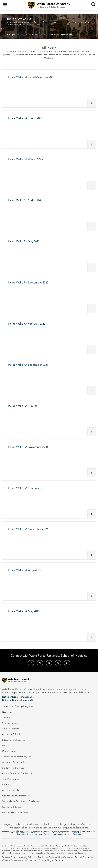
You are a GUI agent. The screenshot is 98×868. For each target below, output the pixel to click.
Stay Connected (10, 723)
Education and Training (14, 740)
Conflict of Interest (11, 807)
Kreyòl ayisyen (56, 832)
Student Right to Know (13, 768)
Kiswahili (47, 834)
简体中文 (26, 832)
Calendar (7, 717)
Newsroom (8, 712)
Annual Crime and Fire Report (17, 773)
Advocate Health (11, 729)
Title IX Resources (11, 779)
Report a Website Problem (15, 812)
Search (92, 3)
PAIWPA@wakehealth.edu (61, 34)
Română (30, 834)
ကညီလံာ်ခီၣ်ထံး (69, 832)
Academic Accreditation (14, 762)
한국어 (78, 832)
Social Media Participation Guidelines (21, 801)
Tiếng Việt (77, 834)
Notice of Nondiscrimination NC (18, 697)
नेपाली (93, 832)
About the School (11, 734)
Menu (5, 3)
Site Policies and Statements (16, 796)
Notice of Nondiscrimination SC (18, 700)
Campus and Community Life (17, 757)
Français (38, 832)
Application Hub (10, 790)
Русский (38, 834)
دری (32, 832)
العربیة (13, 832)
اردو (70, 834)
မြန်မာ (19, 832)
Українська (62, 834)
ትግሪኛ (54, 834)
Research (7, 745)
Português (21, 834)
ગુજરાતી (46, 832)
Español (5, 832)
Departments (9, 751)
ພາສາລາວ (86, 832)
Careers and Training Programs (17, 706)
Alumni (6, 784)
